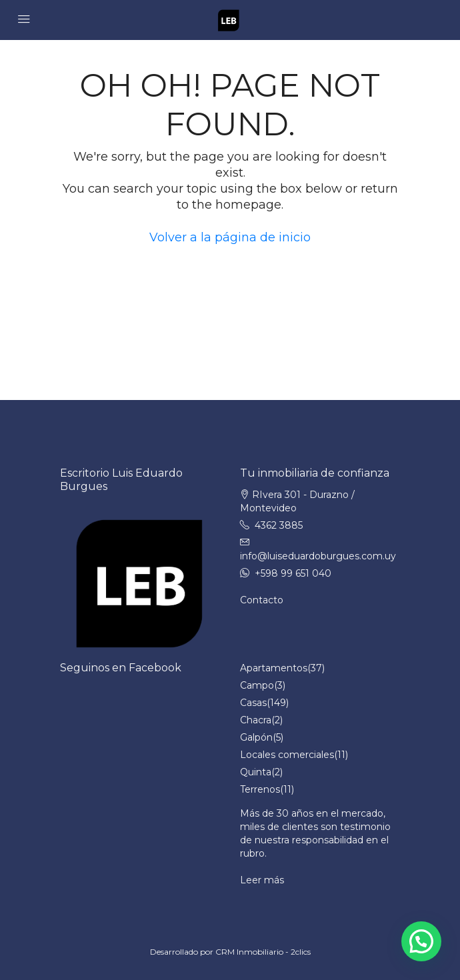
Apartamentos (274, 668)
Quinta (256, 772)
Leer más (262, 880)
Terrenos (260, 789)
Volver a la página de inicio (230, 237)
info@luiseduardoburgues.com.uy (318, 556)
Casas (253, 703)
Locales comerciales (287, 755)
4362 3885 (279, 525)
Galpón (256, 737)
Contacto (262, 600)
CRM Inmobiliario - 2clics (263, 952)
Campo (257, 685)
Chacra (256, 720)
